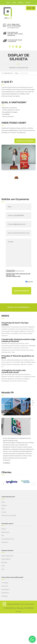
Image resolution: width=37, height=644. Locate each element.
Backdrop (4, 562)
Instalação (5, 596)
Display (16, 73)
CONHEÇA (6, 463)
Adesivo (4, 529)
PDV (3, 536)
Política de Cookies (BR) (9, 515)
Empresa (21, 2)
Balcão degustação (7, 556)
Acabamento (5, 593)
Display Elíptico (6, 559)
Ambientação (5, 532)
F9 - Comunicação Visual (7, 73)
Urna (3, 569)
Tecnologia (5, 583)
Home (14, 2)
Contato (28, 2)
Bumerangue (5, 589)
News (8, 2)
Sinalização (5, 542)
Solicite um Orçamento (25, 141)
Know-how (5, 586)
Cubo (3, 566)
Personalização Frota (8, 539)
